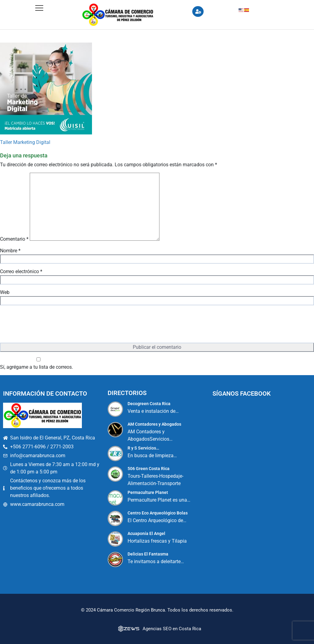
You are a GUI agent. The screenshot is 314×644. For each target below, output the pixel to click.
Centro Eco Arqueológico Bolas (158, 513)
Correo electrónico (21, 271)
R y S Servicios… (143, 448)
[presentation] (47, 325)
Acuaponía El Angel (146, 533)
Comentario (14, 239)
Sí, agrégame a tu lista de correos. (38, 364)
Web (5, 292)
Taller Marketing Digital (25, 142)
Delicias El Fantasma (148, 554)
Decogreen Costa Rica (149, 404)
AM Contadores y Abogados (154, 424)
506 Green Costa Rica (149, 469)
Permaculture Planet (148, 492)
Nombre (10, 251)
